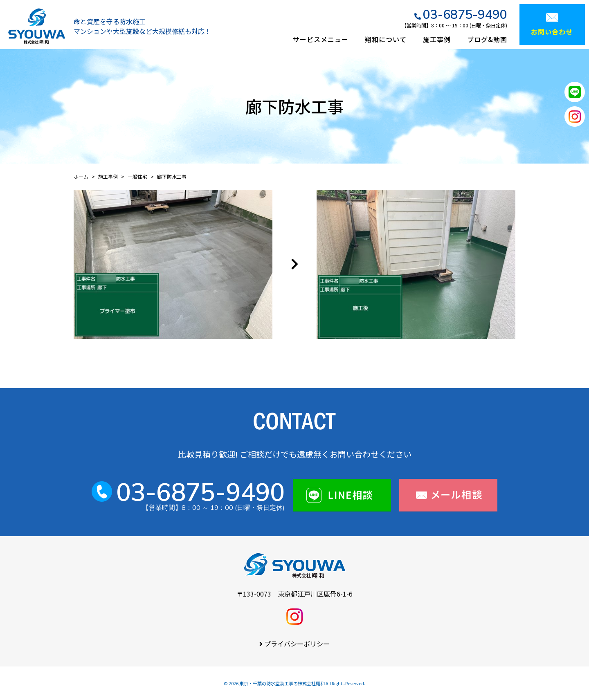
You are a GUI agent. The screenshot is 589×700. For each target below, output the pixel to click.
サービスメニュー (321, 39)
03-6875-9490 (465, 14)
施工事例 (437, 39)
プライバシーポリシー (297, 644)
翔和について (386, 39)
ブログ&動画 (487, 39)
